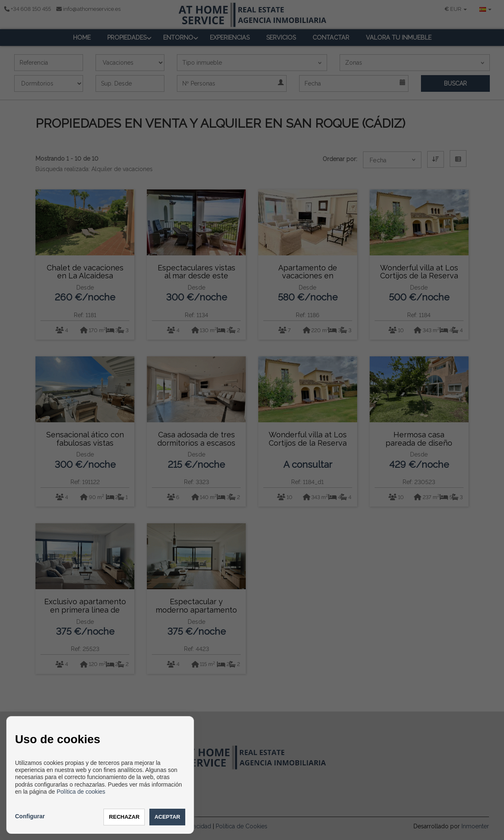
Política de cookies (81, 792)
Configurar (30, 816)
